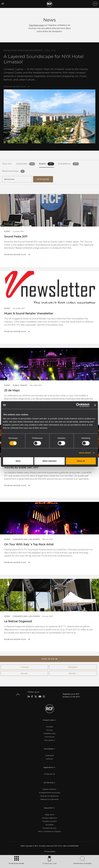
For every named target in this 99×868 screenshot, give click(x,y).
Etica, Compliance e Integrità (49, 831)
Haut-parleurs (49, 740)
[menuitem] (49, 851)
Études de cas (50, 774)
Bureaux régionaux (50, 818)
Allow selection (49, 461)
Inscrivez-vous (36, 25)
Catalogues (49, 755)
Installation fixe (49, 733)
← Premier (24, 667)
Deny (18, 461)
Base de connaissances (49, 796)
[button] (49, 659)
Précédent (73, 667)
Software (49, 759)
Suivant (24, 673)
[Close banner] (95, 405)
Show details (85, 453)
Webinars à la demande (49, 799)
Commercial (50, 737)
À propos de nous (49, 828)
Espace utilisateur (49, 789)
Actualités (49, 825)
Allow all (81, 461)
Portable (49, 727)
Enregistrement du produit (49, 793)
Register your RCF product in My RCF (71, 695)
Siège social (50, 815)
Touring (49, 730)
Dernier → (73, 673)
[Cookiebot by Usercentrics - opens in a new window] (78, 405)
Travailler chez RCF (49, 821)
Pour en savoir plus (15, 87)
